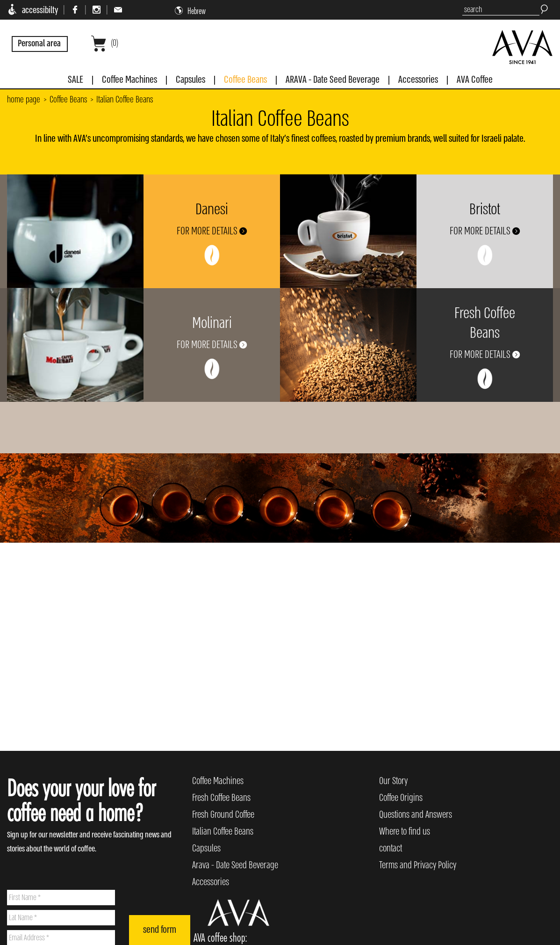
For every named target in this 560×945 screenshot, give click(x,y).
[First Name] (61, 898)
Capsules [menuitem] (206, 848)
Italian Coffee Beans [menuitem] (223, 832)
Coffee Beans (68, 100)
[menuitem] (75, 82)
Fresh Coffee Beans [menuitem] (221, 798)
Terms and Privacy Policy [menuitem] (418, 865)
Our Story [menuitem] (393, 781)
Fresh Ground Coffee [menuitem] (223, 815)
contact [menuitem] (391, 848)
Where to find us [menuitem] (405, 832)
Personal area (39, 44)
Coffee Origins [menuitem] (401, 798)
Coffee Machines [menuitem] (218, 781)
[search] (501, 10)
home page (24, 100)
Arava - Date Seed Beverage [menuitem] (235, 865)
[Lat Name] (61, 918)
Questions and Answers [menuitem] (416, 815)
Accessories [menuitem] (211, 882)
